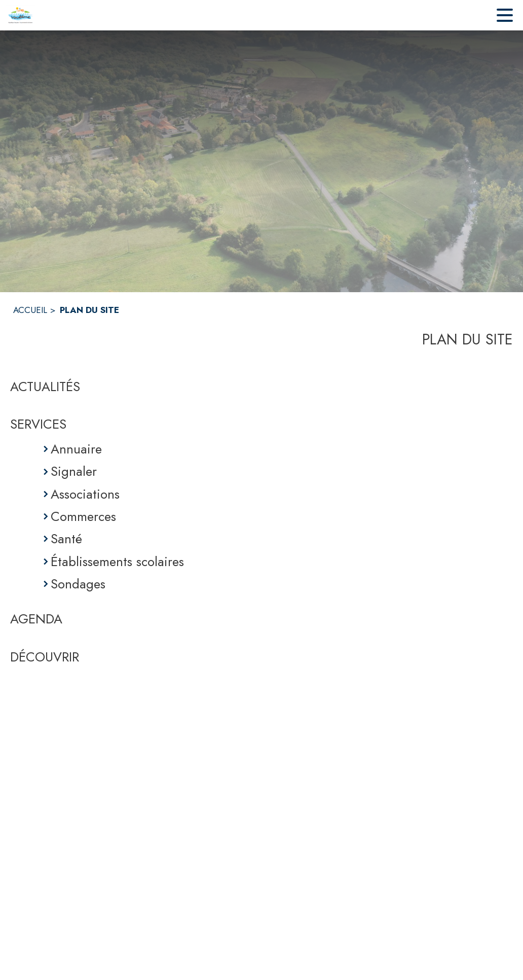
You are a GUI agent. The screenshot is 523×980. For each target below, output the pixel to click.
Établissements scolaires (117, 562)
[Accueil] (20, 15)
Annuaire (76, 449)
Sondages (78, 584)
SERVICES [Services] (38, 424)
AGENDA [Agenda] (36, 619)
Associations (85, 494)
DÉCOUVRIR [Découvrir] (45, 657)
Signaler (74, 471)
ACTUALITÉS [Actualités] (45, 387)
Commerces (83, 516)
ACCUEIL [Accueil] (30, 310)
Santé (66, 539)
